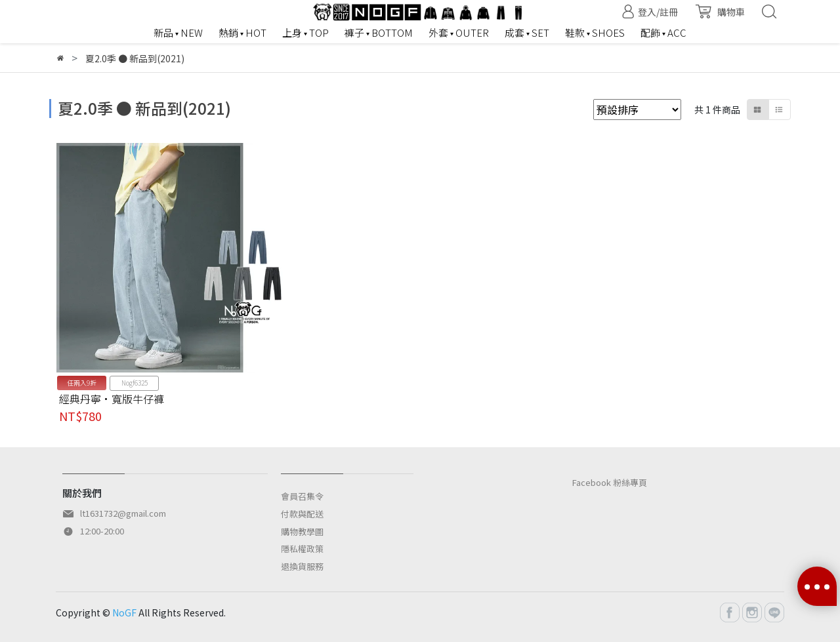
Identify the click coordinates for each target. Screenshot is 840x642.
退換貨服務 (302, 566)
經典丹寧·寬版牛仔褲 (112, 399)
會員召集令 (302, 496)
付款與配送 (302, 514)
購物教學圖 (302, 532)
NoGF (124, 612)
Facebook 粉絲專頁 (610, 482)
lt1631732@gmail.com (123, 513)
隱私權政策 (302, 549)
